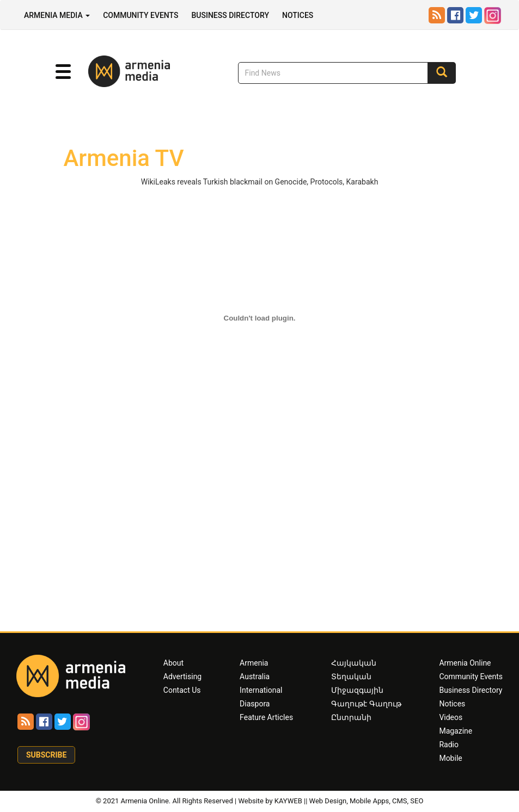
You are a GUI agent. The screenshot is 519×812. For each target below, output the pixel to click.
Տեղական (351, 676)
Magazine (456, 731)
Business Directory (230, 15)
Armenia (254, 663)
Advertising (182, 676)
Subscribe (46, 755)
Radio (449, 745)
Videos (451, 717)
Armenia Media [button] (57, 15)
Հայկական (354, 663)
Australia (255, 676)
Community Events (141, 15)
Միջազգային (357, 690)
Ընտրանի (351, 717)
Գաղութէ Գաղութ (366, 704)
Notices (298, 15)
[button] (63, 72)
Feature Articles (266, 717)
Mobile (450, 758)
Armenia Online (465, 663)
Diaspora (255, 704)
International (261, 690)
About (173, 663)
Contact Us (182, 690)
